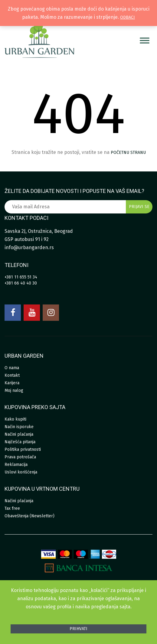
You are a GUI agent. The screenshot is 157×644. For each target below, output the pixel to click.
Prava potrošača (20, 457)
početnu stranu (128, 153)
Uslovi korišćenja (21, 472)
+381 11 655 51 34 (21, 277)
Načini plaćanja (19, 434)
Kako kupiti (15, 419)
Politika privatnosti (23, 449)
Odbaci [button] (128, 17)
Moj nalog (14, 390)
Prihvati (78, 629)
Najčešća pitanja (20, 442)
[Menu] (145, 40)
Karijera (12, 383)
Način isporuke (19, 427)
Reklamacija (16, 465)
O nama (12, 368)
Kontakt (12, 375)
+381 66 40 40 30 (21, 283)
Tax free (12, 508)
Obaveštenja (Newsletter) (29, 516)
